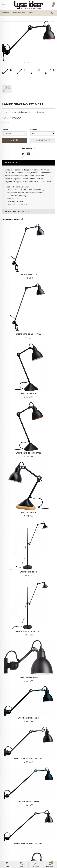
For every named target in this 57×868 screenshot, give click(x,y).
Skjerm (34, 129)
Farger (5, 129)
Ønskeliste (43, 140)
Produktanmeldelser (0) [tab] (16, 211)
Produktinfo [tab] (11, 163)
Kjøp (14, 140)
